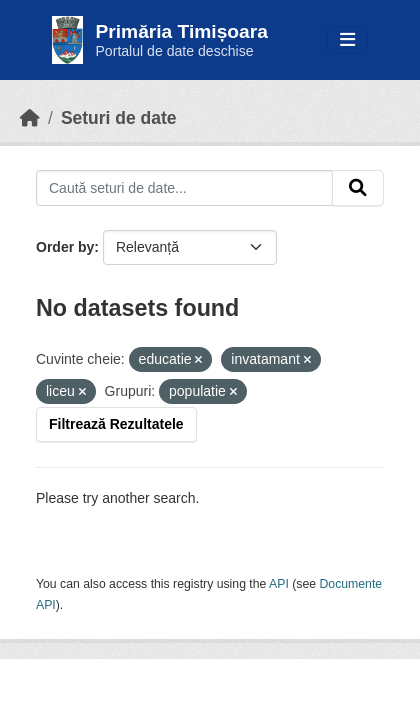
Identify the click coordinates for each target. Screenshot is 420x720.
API (279, 584)
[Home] (30, 118)
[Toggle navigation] (347, 40)
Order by (65, 247)
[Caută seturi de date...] (184, 188)
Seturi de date (119, 118)
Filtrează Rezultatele (116, 424)
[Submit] (358, 188)
